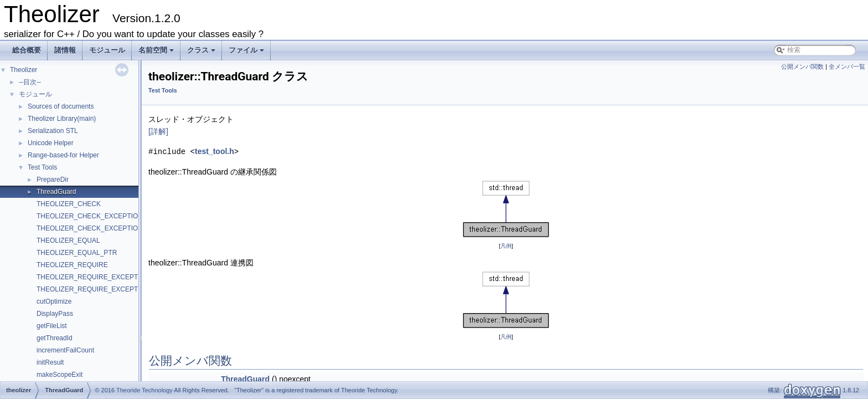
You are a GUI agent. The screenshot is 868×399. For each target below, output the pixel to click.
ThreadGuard (56, 192)
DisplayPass (55, 314)
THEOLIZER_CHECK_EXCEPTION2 (92, 228)
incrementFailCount (65, 350)
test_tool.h (215, 151)
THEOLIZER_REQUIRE (72, 265)
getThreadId (55, 338)
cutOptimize (54, 301)
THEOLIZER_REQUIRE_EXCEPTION (93, 277)
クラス (202, 53)
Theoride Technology (144, 390)
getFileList (52, 326)
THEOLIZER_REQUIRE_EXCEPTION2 (95, 289)
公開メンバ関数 (802, 66)
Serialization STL (53, 131)
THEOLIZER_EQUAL (68, 241)
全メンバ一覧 (847, 66)
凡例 (506, 245)
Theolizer (24, 70)
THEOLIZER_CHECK (69, 204)
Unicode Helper (51, 143)
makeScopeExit (60, 375)
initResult (50, 362)
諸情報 (65, 50)
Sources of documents (61, 106)
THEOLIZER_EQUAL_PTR (77, 253)
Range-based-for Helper (63, 155)
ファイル (247, 53)
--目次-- (30, 82)
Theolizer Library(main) (62, 119)
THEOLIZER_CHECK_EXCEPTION (90, 216)
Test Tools (42, 167)
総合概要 (27, 50)
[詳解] (158, 131)
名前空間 (157, 53)
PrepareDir (53, 180)
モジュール (107, 50)
